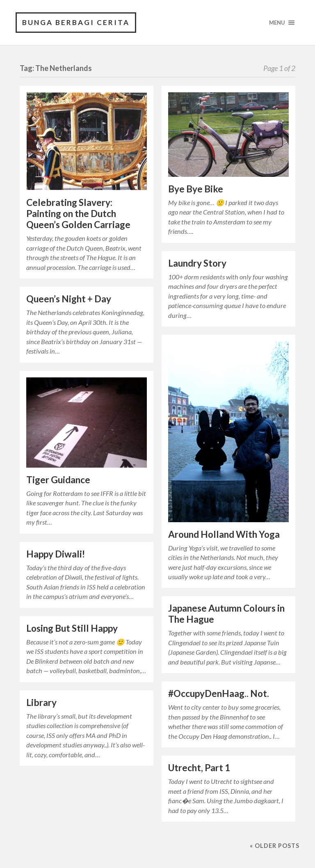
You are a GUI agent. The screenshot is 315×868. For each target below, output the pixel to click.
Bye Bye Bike (196, 189)
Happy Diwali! (56, 554)
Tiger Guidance (58, 480)
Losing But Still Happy (72, 628)
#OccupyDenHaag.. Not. (219, 693)
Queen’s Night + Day (69, 299)
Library (41, 702)
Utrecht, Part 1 (199, 768)
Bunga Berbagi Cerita (76, 22)
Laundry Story (197, 263)
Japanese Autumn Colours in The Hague (226, 614)
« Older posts (275, 846)
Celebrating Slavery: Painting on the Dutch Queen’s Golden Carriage (78, 214)
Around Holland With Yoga (224, 534)
